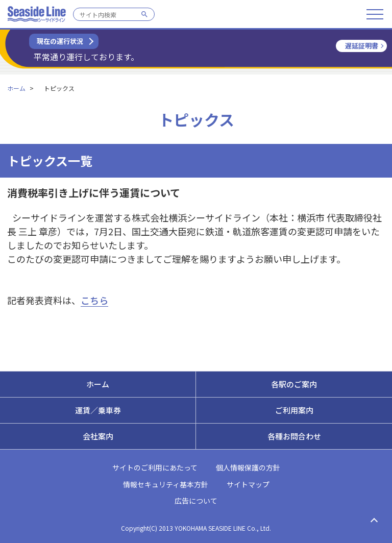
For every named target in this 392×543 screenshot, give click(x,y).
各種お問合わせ (294, 436)
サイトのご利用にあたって (155, 467)
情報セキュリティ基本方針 (166, 484)
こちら (94, 300)
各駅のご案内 (294, 384)
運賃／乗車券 (98, 410)
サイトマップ (248, 484)
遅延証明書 (362, 46)
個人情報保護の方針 (248, 467)
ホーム (16, 88)
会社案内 (98, 436)
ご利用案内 (294, 410)
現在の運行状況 (60, 41)
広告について (196, 501)
